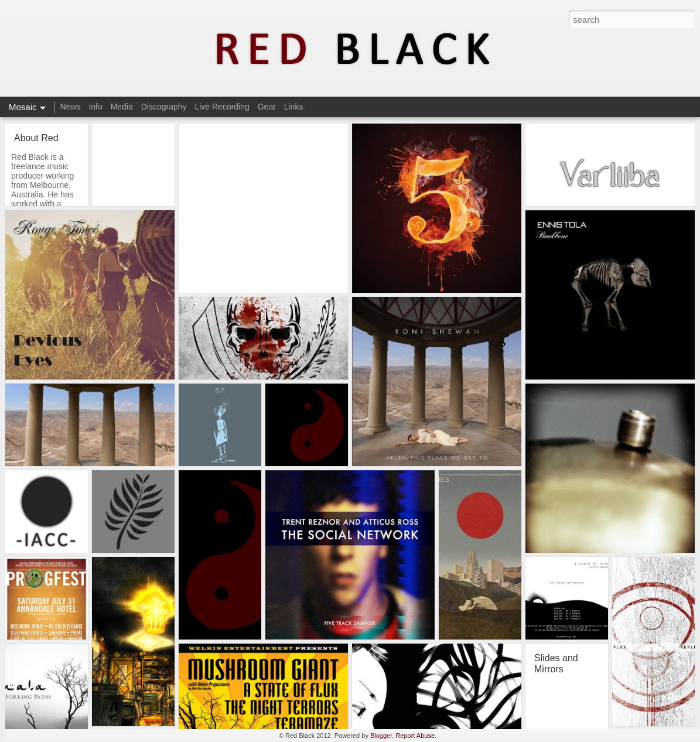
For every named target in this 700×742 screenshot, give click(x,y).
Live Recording (222, 107)
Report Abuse (415, 736)
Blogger (381, 736)
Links (294, 107)
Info (95, 107)
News (71, 107)
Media (122, 107)
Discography (164, 107)
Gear (267, 107)
